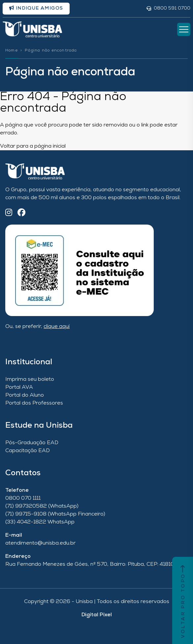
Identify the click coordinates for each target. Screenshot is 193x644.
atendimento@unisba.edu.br (40, 543)
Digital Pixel (97, 615)
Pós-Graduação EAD (32, 443)
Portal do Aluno (25, 395)
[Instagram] (9, 213)
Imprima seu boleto (30, 379)
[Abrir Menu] (184, 29)
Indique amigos (36, 8)
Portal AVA (19, 387)
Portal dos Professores (34, 403)
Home (12, 51)
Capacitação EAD (28, 451)
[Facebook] (21, 213)
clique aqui (57, 327)
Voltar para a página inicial (33, 146)
